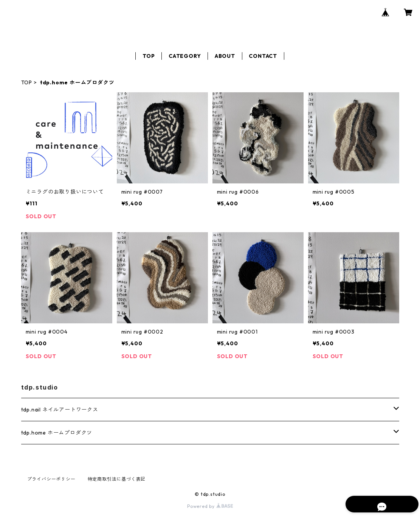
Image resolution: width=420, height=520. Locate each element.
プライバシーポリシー (51, 479)
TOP (149, 56)
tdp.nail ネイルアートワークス (60, 410)
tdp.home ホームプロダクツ (57, 433)
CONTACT (263, 56)
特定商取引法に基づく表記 (117, 479)
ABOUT (225, 56)
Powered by (210, 506)
